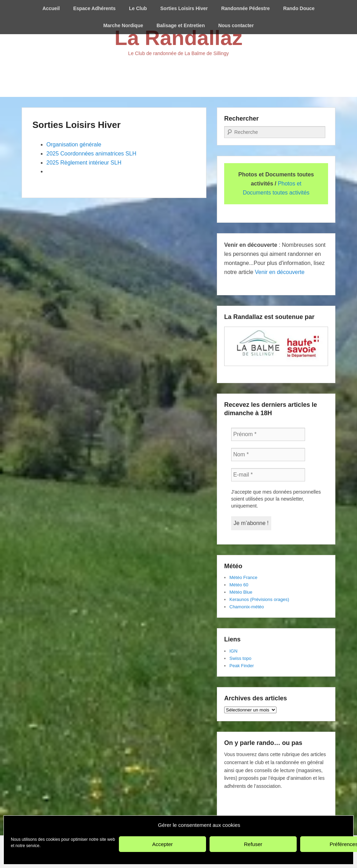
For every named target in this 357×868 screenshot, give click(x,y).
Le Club (138, 8)
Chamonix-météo (247, 607)
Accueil (51, 8)
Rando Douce (299, 8)
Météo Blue (241, 592)
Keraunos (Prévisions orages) (259, 599)
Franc (248, 577)
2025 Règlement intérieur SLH (84, 163)
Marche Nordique (123, 25)
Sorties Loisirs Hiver (184, 8)
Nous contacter (236, 25)
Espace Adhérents (94, 8)
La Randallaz (179, 38)
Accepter (162, 844)
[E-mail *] (268, 475)
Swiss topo (240, 658)
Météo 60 (239, 585)
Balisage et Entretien (181, 25)
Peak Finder (242, 666)
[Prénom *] (268, 434)
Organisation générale (74, 144)
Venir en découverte (280, 272)
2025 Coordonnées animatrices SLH (91, 154)
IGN (233, 651)
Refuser (253, 844)
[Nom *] (268, 455)
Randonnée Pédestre (245, 8)
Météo (236, 577)
